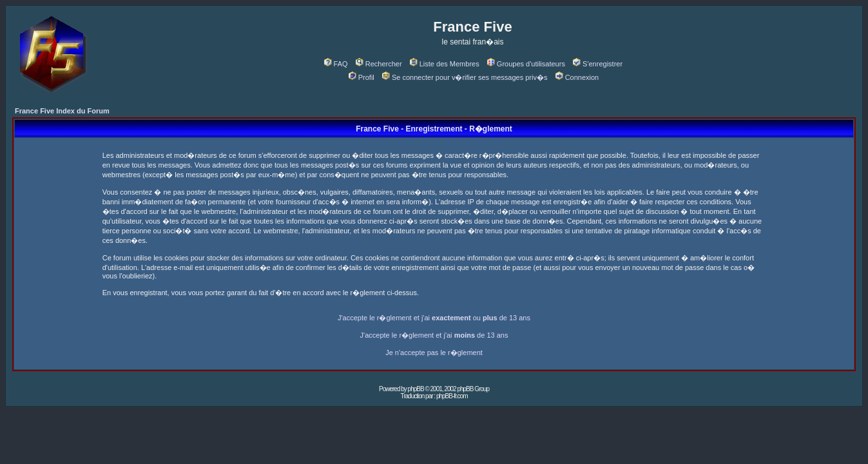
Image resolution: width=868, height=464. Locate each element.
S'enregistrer (598, 64)
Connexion (577, 77)
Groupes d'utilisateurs (526, 64)
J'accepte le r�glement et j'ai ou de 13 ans (434, 318)
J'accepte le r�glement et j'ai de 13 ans (434, 335)
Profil (362, 77)
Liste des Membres (445, 64)
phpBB (416, 389)
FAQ (336, 64)
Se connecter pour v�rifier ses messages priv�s (465, 77)
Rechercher (379, 64)
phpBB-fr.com (452, 396)
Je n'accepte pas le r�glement (434, 353)
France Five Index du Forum (62, 111)
